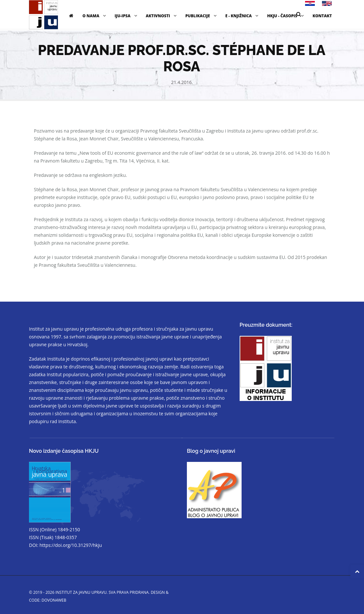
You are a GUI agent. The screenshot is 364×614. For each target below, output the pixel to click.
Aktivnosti (162, 16)
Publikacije (202, 16)
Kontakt (322, 16)
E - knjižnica (243, 16)
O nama (95, 16)
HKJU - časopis (286, 16)
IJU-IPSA (127, 16)
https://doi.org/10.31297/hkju (71, 545)
